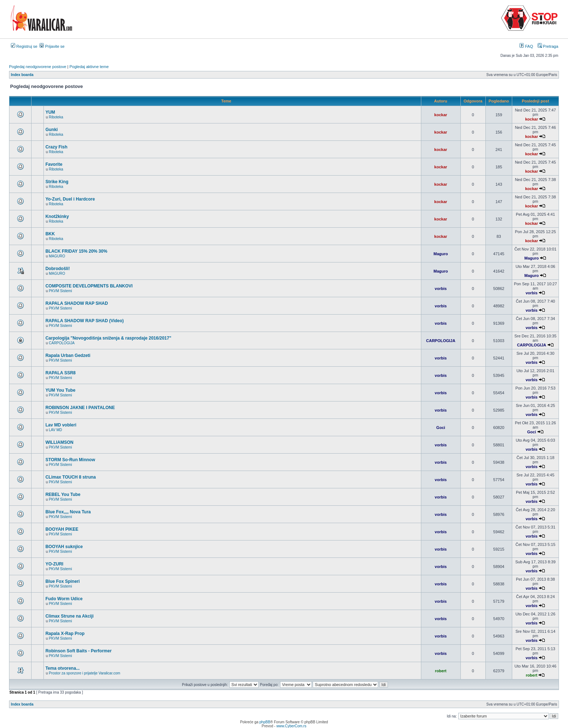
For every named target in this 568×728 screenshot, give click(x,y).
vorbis (441, 289)
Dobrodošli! (57, 269)
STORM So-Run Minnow (70, 460)
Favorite (54, 164)
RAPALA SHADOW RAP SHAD (76, 303)
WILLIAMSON (59, 442)
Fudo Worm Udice (64, 599)
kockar (441, 115)
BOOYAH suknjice (64, 547)
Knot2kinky (57, 216)
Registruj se (24, 46)
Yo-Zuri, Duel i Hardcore (70, 199)
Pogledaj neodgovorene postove (38, 67)
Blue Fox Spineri (62, 581)
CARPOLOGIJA (62, 343)
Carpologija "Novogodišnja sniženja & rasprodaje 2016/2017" (108, 338)
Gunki (51, 130)
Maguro (441, 254)
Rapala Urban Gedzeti (68, 355)
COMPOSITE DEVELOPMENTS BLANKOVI (89, 286)
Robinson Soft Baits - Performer (78, 651)
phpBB (265, 722)
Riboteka (56, 117)
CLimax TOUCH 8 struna (70, 477)
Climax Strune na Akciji (69, 616)
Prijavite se (52, 46)
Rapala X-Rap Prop (65, 634)
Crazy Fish (56, 147)
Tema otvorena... (62, 668)
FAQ (526, 46)
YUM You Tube (60, 390)
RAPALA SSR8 (60, 373)
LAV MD (56, 430)
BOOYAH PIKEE (62, 529)
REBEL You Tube (63, 495)
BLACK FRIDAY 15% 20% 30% (76, 251)
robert (441, 671)
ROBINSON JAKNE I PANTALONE (80, 408)
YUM (50, 112)
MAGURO (57, 256)
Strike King (57, 182)
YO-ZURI (54, 564)
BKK (50, 234)
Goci (440, 428)
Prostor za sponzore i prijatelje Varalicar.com (85, 673)
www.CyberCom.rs (291, 726)
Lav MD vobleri (61, 425)
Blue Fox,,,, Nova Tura (68, 512)
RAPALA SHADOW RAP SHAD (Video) (84, 321)
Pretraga (548, 46)
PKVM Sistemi (60, 291)
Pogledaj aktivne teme (89, 67)
